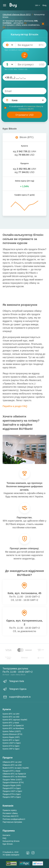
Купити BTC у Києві (11, 723)
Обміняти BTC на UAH (12, 762)
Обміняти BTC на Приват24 (14, 774)
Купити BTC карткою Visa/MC (15, 720)
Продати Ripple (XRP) (12, 785)
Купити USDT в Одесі (12, 743)
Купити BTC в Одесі (11, 740)
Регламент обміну (10, 813)
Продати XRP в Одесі (12, 797)
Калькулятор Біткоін (11, 841)
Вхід (45, 5)
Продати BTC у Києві (11, 771)
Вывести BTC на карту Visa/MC (16, 768)
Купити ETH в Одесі (11, 746)
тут (25, 23)
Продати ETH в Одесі (12, 794)
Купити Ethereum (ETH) (12, 734)
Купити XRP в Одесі (11, 749)
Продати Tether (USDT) (12, 780)
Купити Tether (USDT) (12, 731)
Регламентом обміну (33, 106)
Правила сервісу (10, 810)
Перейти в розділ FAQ (15, 406)
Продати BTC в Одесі (12, 788)
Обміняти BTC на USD (12, 765)
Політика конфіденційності (14, 819)
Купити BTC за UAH (11, 714)
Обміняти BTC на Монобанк (14, 777)
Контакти (6, 835)
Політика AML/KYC (11, 816)
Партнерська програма (12, 822)
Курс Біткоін (8, 844)
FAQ (4, 838)
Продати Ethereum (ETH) (13, 782)
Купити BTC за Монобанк (13, 728)
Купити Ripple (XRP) (11, 737)
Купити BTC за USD (11, 717)
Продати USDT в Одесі (12, 791)
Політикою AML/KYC (26, 109)
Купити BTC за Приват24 (13, 726)
